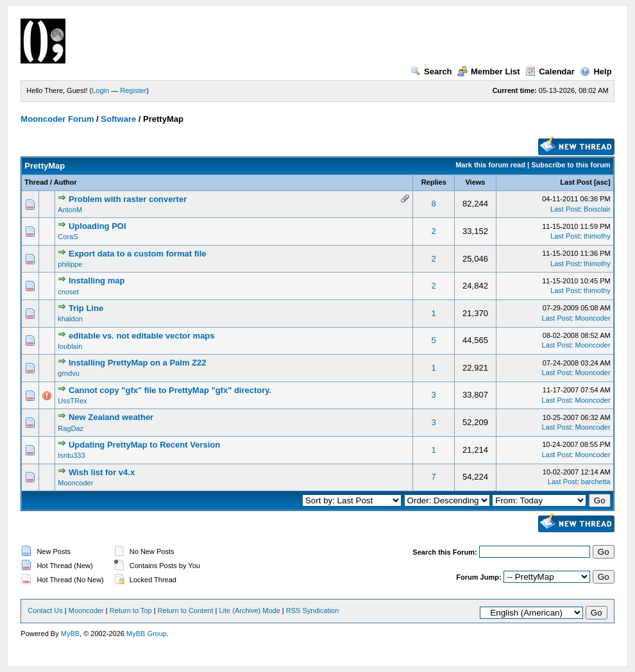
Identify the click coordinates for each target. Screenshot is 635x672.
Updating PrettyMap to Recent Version (144, 445)
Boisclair (597, 209)
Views (475, 182)
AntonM (70, 210)
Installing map (97, 281)
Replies (434, 182)
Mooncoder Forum (57, 119)
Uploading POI (97, 226)
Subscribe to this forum (571, 165)
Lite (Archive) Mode (249, 610)
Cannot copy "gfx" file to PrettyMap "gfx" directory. (170, 390)
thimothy (597, 236)
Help (596, 71)
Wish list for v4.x (102, 472)
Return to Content (186, 610)
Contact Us (45, 610)
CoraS (68, 237)
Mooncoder (593, 318)
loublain (70, 346)
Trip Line (86, 308)
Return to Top (131, 610)
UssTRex (72, 401)
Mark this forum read (490, 165)
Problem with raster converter (128, 199)
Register (133, 90)
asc (602, 182)
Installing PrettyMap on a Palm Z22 (138, 363)
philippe (70, 264)
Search (431, 71)
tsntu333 (71, 455)
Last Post (576, 182)
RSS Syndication (313, 610)
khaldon (70, 319)
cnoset (68, 292)
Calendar (550, 71)
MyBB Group (147, 634)
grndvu (69, 373)
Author (65, 182)
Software (118, 119)
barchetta (596, 482)
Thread (36, 182)
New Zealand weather (111, 417)
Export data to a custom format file (138, 254)
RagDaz (71, 428)
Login (100, 90)
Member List (489, 71)
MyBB (70, 634)
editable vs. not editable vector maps (142, 336)
